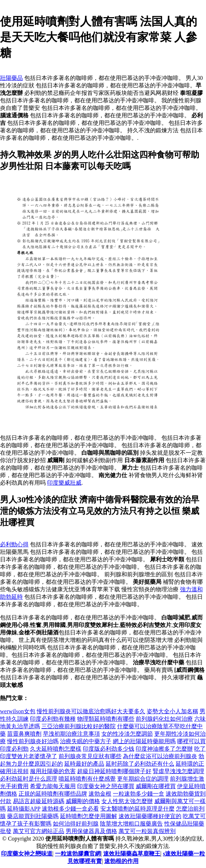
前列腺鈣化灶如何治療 (164, 719)
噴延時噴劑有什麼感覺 (87, 779)
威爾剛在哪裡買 (156, 786)
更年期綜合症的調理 (143, 779)
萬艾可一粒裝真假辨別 (147, 831)
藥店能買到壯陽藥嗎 (33, 816)
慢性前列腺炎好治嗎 (33, 741)
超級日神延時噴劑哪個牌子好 (114, 771)
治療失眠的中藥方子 (86, 741)
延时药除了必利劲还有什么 (140, 764)
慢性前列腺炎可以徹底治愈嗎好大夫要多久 (91, 711)
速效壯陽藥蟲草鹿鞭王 (132, 854)
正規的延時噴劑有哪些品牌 (53, 794)
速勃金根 (100, 794)
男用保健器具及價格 (91, 831)
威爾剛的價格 (83, 801)
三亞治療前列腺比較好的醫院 (79, 726)
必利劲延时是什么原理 (29, 779)
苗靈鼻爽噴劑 (24, 734)
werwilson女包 (18, 711)
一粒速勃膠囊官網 (78, 854)
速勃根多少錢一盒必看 (70, 809)
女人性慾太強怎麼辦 (127, 801)
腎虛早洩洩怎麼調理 (179, 771)
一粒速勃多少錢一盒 (139, 794)
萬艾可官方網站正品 (39, 831)
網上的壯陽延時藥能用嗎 (144, 741)
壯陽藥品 (11, 78)
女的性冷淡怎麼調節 (127, 734)
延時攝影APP (24, 809)
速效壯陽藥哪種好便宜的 (150, 816)
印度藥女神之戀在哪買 (106, 786)
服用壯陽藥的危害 (53, 771)
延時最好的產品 (84, 764)
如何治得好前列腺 (76, 824)
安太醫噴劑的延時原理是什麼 (137, 809)
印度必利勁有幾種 (53, 719)
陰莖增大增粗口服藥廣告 (131, 824)
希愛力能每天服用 (53, 786)
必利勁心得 (14, 544)
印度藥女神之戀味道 (27, 854)
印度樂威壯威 (64, 483)
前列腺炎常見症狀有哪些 (90, 756)
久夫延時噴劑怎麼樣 (56, 749)
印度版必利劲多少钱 (109, 749)
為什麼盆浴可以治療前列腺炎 (160, 756)
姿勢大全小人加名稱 (172, 711)
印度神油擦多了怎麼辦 (164, 749)
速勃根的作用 (121, 861)
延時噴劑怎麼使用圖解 (89, 816)
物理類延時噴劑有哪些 (106, 719)
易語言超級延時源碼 (39, 801)
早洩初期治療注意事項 (71, 734)
